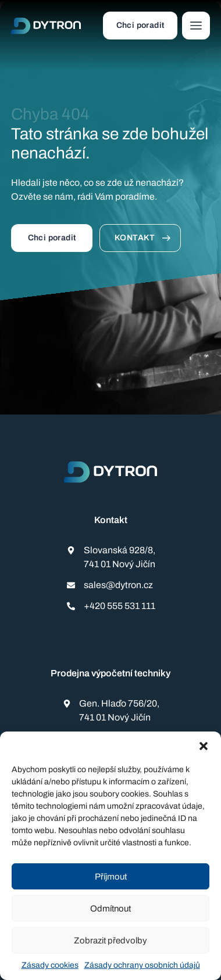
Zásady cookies (50, 965)
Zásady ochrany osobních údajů (142, 965)
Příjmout (111, 877)
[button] (204, 746)
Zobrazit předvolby (110, 941)
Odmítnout (110, 909)
